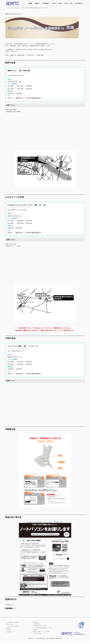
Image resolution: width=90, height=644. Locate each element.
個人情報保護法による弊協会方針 (13, 622)
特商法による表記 (10, 624)
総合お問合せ (9, 632)
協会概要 (8, 628)
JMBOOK (36, 622)
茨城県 (14, 608)
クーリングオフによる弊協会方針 (13, 626)
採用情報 (35, 630)
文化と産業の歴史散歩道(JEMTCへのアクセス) (43, 628)
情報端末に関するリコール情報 (40, 626)
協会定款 (8, 630)
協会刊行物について (38, 624)
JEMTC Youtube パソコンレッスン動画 (42, 632)
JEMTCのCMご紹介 (38, 633)
